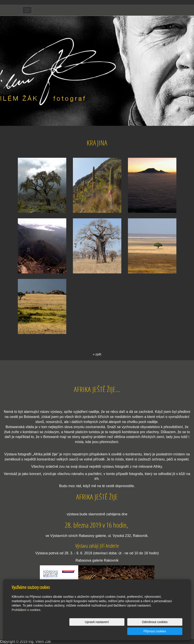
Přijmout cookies (165, 631)
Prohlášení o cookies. (26, 619)
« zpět (97, 354)
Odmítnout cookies (129, 631)
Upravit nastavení (93, 631)
